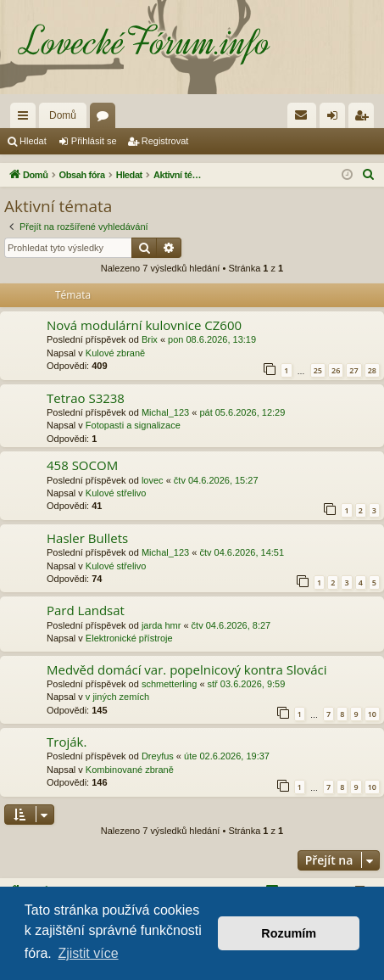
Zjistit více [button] (88, 953)
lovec (153, 480)
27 (353, 370)
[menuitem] (302, 115)
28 (372, 370)
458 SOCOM (82, 465)
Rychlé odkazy (26, 119)
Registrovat (165, 141)
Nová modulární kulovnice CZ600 (144, 325)
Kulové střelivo (116, 493)
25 (318, 370)
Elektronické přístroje (129, 638)
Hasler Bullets (87, 538)
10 (372, 714)
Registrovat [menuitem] (365, 119)
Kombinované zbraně (130, 770)
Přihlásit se (94, 141)
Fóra (106, 119)
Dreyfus (158, 756)
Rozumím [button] (289, 933)
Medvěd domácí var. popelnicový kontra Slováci (187, 669)
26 (336, 370)
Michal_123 (165, 412)
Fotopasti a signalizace (133, 425)
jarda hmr (161, 625)
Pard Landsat (86, 610)
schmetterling (169, 684)
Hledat (33, 141)
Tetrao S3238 (86, 398)
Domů (63, 115)
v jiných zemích (117, 697)
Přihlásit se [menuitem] (336, 119)
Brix (150, 339)
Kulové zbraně (115, 353)
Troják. (67, 742)
